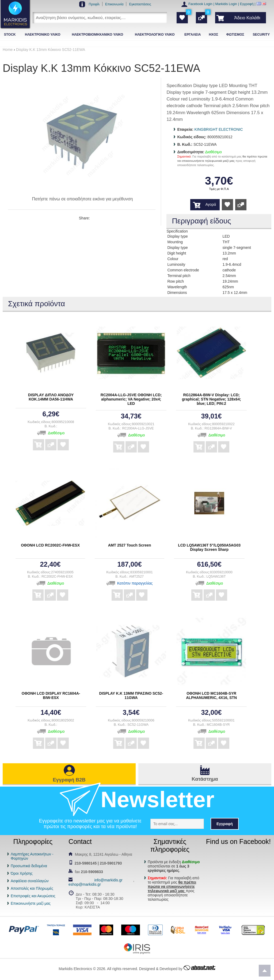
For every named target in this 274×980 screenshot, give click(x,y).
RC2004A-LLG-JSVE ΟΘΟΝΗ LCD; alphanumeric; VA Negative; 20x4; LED (131, 399)
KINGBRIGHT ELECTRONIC (219, 129)
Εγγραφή (247, 4)
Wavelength (177, 287)
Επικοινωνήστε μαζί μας (31, 903)
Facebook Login (200, 4)
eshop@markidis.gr (85, 884)
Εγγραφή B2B (69, 780)
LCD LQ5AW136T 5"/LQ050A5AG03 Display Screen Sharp (209, 547)
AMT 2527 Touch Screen (130, 545)
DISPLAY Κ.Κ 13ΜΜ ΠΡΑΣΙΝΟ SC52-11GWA (131, 695)
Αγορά (211, 204)
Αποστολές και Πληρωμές (32, 888)
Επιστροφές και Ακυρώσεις (33, 896)
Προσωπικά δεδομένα (29, 866)
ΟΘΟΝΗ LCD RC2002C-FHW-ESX (50, 545)
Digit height (177, 253)
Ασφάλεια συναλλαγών (30, 881)
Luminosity (176, 264)
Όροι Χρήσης (22, 873)
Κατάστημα (205, 779)
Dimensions (177, 293)
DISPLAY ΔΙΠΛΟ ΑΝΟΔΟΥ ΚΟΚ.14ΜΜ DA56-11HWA (51, 397)
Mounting (175, 242)
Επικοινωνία (114, 4)
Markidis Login (226, 4)
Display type (177, 236)
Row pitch (175, 281)
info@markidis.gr (108, 880)
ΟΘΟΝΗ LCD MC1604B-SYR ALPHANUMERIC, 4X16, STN (211, 695)
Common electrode (183, 270)
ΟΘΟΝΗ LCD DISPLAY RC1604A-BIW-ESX (51, 695)
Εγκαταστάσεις (140, 4)
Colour (173, 259)
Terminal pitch (179, 276)
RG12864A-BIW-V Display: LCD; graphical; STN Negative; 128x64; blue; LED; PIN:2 (212, 399)
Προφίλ (94, 4)
